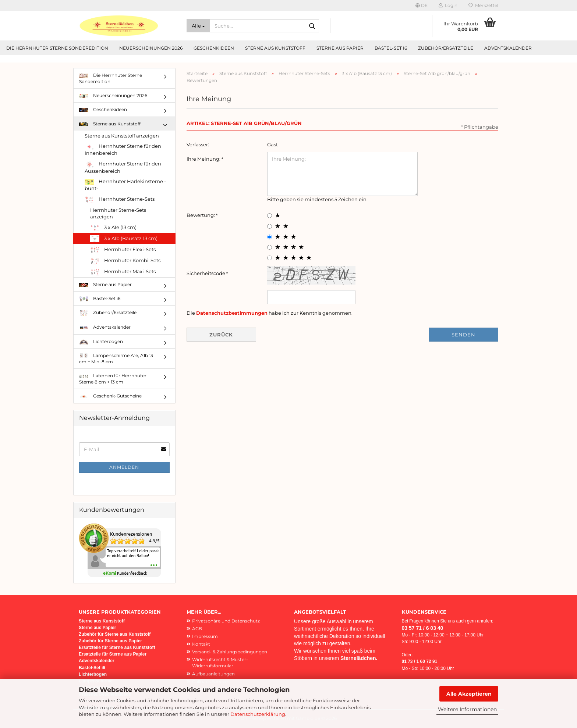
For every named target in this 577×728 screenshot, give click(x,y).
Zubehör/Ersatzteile (446, 48)
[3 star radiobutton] (270, 237)
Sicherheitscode (206, 273)
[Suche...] (198, 26)
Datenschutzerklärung (258, 714)
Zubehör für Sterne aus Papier (110, 641)
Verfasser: (198, 144)
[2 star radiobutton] (270, 226)
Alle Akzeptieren (469, 694)
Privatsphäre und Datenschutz (226, 621)
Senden (463, 335)
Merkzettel (483, 5)
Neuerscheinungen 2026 (151, 48)
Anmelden (124, 467)
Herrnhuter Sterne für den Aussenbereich (123, 167)
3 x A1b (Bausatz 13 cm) (124, 239)
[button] (422, 6)
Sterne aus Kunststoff (275, 48)
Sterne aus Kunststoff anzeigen (122, 136)
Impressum (205, 636)
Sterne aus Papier (340, 48)
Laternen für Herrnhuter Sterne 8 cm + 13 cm (113, 379)
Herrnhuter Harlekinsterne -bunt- (125, 185)
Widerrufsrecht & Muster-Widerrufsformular (220, 663)
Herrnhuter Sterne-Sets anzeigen (118, 213)
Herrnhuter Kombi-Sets (125, 261)
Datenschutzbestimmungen (232, 313)
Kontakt (201, 644)
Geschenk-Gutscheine (110, 396)
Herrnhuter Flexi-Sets (123, 250)
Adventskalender (508, 48)
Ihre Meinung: (204, 159)
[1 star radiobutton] (270, 216)
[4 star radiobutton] (270, 247)
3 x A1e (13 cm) (113, 228)
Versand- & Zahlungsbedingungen (230, 652)
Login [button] (448, 5)
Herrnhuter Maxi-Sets (123, 272)
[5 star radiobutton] (270, 258)
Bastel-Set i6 (391, 48)
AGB (197, 629)
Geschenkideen (214, 48)
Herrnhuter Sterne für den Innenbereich (123, 149)
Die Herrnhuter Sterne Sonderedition (57, 48)
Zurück (221, 335)
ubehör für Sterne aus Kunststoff (116, 634)
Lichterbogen (101, 342)
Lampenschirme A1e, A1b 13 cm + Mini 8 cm (116, 358)
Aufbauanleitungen (213, 674)
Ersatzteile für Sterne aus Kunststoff (117, 647)
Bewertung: (201, 215)
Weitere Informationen (467, 709)
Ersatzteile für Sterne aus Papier (113, 654)
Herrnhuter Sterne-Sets (120, 199)
